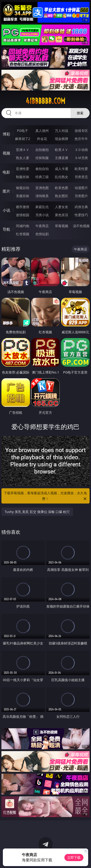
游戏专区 (81, 131)
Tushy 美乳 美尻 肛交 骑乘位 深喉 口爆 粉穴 (37, 512)
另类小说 (42, 215)
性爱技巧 (81, 215)
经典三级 (42, 177)
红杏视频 (23, 234)
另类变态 (81, 177)
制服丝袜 (23, 177)
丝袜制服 (42, 158)
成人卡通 (62, 169)
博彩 (6, 134)
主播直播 (62, 158)
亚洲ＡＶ (23, 150)
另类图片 (81, 196)
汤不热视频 (81, 226)
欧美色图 (62, 188)
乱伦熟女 (62, 177)
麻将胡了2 (23, 139)
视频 (6, 153)
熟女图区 (62, 196)
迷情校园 (23, 215)
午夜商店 (42, 226)
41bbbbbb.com (45, 101)
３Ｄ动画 (81, 150)
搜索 (80, 113)
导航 (6, 229)
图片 (6, 191)
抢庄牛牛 (81, 139)
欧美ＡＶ (62, 150)
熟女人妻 (23, 158)
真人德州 (42, 131)
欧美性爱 (81, 169)
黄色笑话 (62, 215)
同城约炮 (23, 226)
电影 (6, 172)
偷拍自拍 (42, 169)
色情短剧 (42, 234)
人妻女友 (62, 207)
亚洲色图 (42, 188)
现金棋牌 (62, 139)
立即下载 (74, 857)
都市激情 (23, 207)
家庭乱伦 (42, 207)
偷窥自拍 (23, 188)
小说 (6, 210)
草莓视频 (62, 226)
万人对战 (62, 131)
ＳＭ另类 (81, 158)
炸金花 (42, 139)
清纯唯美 (42, 196)
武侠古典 (81, 207)
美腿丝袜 (23, 196)
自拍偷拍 (42, 150)
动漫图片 (81, 188)
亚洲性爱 (23, 169)
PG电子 (22, 131)
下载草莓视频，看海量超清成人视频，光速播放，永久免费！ (45, 496)
